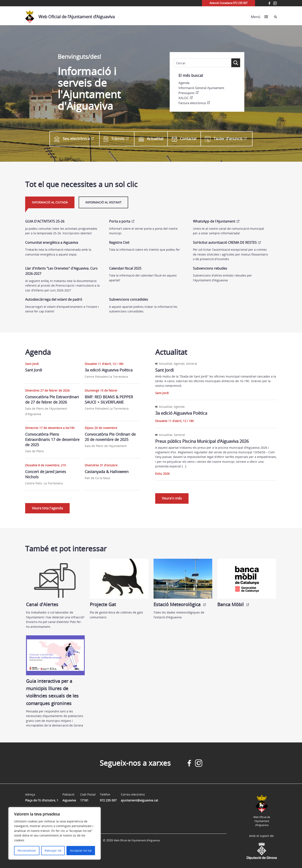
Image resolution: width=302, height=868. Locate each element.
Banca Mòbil (247, 583)
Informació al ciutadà (50, 202)
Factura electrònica (192, 103)
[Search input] (203, 63)
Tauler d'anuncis (224, 139)
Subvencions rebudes (210, 268)
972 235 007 (108, 800)
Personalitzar (27, 850)
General (192, 364)
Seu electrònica (72, 139)
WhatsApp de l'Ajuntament (214, 221)
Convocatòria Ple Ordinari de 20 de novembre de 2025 (110, 437)
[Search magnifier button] (236, 63)
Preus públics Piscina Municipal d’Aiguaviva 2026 (202, 441)
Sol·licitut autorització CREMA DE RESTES (225, 243)
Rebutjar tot (53, 850)
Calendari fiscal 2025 (125, 268)
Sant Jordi (34, 370)
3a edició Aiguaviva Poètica (109, 370)
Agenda (184, 83)
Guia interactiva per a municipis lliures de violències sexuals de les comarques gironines (55, 671)
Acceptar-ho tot (81, 850)
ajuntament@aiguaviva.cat (139, 800)
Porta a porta (120, 221)
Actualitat (151, 139)
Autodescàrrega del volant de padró (54, 299)
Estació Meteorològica (183, 583)
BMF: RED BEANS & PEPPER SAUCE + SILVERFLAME (109, 399)
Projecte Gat (119, 583)
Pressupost (186, 93)
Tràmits (114, 139)
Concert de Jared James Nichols (46, 474)
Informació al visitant (103, 202)
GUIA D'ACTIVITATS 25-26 (45, 221)
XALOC (184, 98)
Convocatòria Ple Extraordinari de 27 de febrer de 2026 (52, 399)
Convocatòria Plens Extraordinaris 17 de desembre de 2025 (52, 439)
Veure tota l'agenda (47, 508)
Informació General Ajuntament (201, 88)
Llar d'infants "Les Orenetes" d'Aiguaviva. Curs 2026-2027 (61, 271)
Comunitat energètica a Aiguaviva (52, 243)
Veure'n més (172, 498)
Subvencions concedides (129, 299)
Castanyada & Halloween (107, 472)
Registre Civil (119, 243)
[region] (55, 833)
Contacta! (184, 139)
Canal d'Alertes (55, 583)
